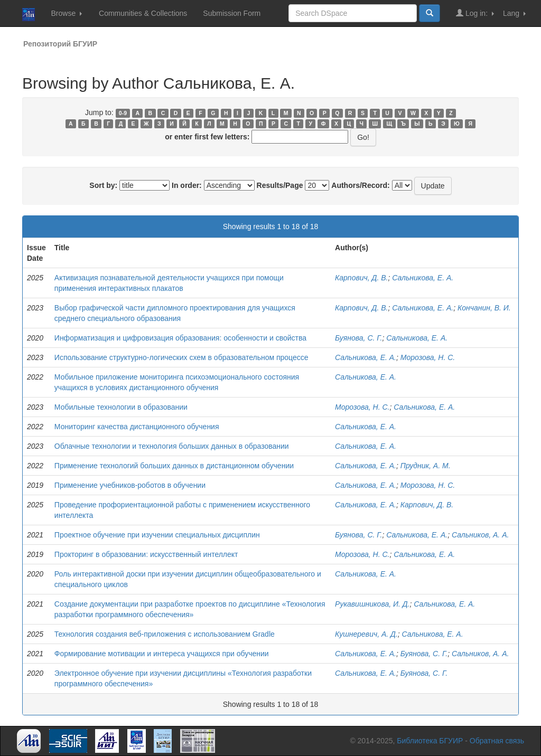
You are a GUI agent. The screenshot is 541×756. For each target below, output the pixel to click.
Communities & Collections (143, 13)
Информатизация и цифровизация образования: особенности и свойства (180, 338)
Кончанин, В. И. (484, 308)
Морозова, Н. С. (428, 357)
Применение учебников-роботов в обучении (130, 485)
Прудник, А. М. (426, 466)
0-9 (123, 113)
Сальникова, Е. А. (423, 278)
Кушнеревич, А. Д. (366, 634)
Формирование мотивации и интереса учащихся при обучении (162, 654)
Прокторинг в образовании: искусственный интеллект (146, 554)
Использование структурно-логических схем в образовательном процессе (181, 357)
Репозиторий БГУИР (60, 44)
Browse (66, 13)
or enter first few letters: (207, 137)
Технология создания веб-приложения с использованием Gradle (165, 634)
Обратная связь (497, 741)
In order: (187, 185)
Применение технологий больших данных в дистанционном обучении (174, 466)
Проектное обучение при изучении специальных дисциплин (157, 535)
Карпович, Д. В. (361, 278)
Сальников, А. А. (480, 535)
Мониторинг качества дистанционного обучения (137, 427)
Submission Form (232, 13)
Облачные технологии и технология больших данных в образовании (172, 446)
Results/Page (280, 185)
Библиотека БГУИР (430, 741)
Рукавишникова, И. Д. (372, 604)
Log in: (475, 13)
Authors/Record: (360, 185)
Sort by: (103, 185)
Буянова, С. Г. (358, 338)
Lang (514, 13)
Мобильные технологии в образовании (121, 407)
